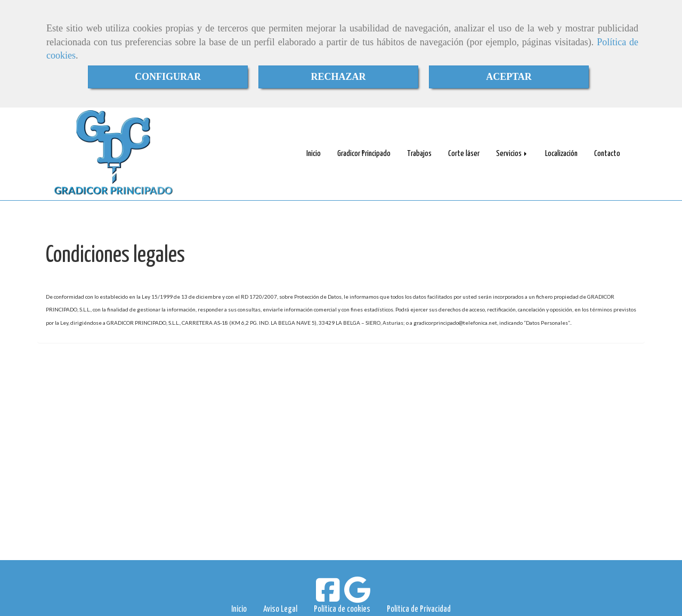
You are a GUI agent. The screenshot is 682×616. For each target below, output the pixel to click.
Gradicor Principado (364, 154)
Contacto (607, 154)
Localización (561, 154)
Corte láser (464, 154)
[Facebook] (328, 597)
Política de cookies (342, 609)
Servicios (512, 154)
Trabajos (419, 154)
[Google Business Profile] (357, 597)
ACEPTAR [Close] (509, 77)
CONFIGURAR (168, 77)
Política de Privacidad (419, 609)
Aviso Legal (280, 609)
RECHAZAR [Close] (338, 77)
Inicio (314, 154)
